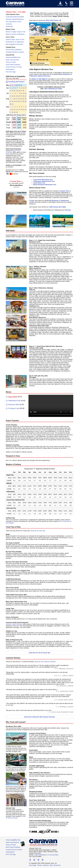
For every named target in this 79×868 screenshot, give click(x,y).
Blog (51, 865)
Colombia (9, 24)
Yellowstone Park (13, 401)
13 (23, 88)
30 (21, 85)
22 (13, 85)
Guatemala (9, 26)
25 (19, 91)
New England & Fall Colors (14, 44)
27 (21, 91)
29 (23, 91)
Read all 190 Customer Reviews (45, 662)
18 (19, 99)
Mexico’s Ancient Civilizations (15, 34)
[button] (10, 85)
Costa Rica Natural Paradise (15, 17)
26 (17, 85)
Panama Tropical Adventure (15, 19)
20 (10, 85)
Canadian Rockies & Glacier (15, 52)
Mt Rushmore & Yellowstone (15, 42)
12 (17, 109)
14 (21, 109)
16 (15, 99)
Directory (46, 865)
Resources (57, 865)
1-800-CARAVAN (39, 855)
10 (13, 109)
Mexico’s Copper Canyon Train (16, 32)
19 (13, 91)
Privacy (39, 865)
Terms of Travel (11, 62)
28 (19, 85)
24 (15, 85)
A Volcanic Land (13, 408)
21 (15, 91)
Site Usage (33, 865)
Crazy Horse (12, 397)
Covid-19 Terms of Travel (14, 67)
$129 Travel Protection (13, 65)
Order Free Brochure (12, 60)
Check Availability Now (13, 57)
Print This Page (11, 72)
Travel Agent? (10, 69)
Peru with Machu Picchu (14, 22)
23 (17, 91)
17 (10, 91)
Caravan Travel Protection (14, 624)
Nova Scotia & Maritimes (14, 50)
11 (21, 88)
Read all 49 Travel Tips (38, 531)
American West (13, 405)
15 (26, 88)
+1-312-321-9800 (53, 855)
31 (26, 96)
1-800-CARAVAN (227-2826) (53, 89)
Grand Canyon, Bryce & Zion (15, 39)
